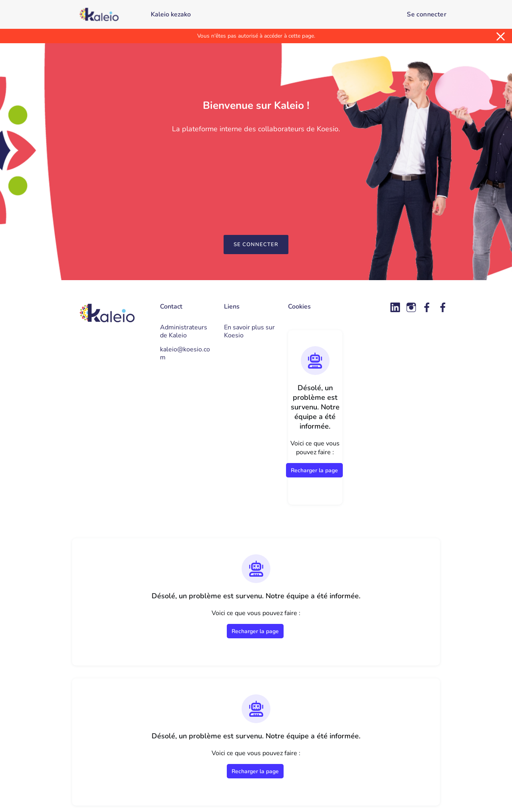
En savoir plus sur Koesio (249, 331)
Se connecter (427, 14)
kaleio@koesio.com (185, 353)
